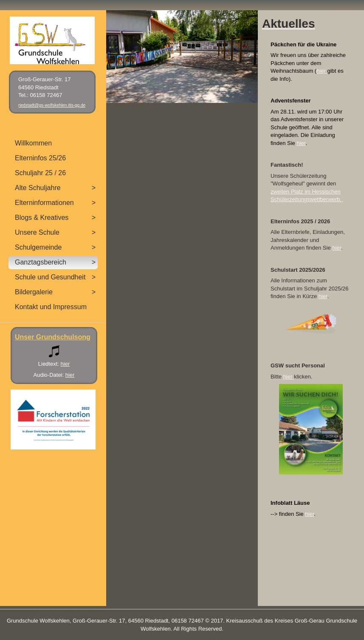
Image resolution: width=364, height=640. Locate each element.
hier (322, 71)
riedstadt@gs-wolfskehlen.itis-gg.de (52, 105)
